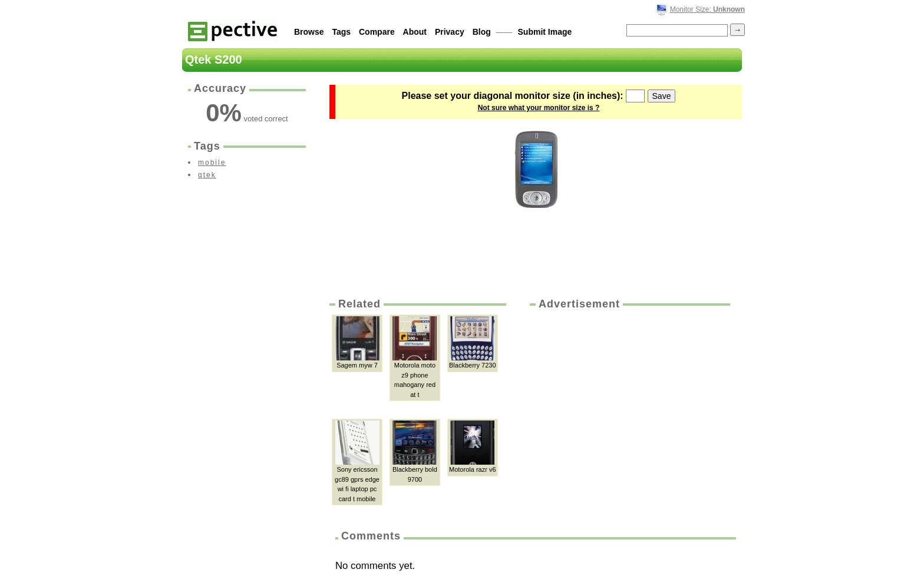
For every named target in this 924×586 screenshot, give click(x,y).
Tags (341, 32)
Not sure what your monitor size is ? (539, 108)
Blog (482, 32)
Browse (309, 32)
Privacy (450, 32)
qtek (207, 175)
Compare (377, 32)
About (415, 32)
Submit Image (545, 32)
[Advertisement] (629, 400)
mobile (212, 163)
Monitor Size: (707, 9)
